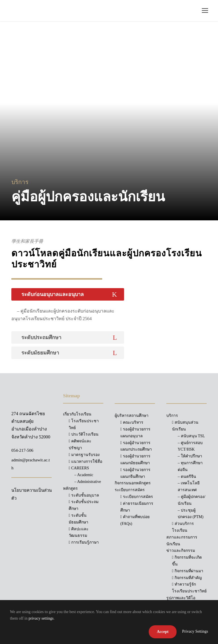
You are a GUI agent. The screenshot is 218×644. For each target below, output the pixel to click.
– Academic (84, 475)
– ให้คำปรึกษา (190, 456)
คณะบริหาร (132, 422)
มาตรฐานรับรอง (84, 455)
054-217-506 (22, 450)
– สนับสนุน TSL (191, 436)
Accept (163, 632)
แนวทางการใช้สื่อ (85, 462)
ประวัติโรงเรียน (84, 434)
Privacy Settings (195, 631)
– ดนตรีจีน (187, 477)
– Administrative (88, 482)
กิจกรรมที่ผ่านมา (188, 571)
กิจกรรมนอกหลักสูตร (133, 483)
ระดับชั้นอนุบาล (84, 495)
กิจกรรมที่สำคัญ (187, 578)
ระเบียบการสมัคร (137, 497)
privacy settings (41, 618)
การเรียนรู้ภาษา (84, 542)
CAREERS (79, 468)
